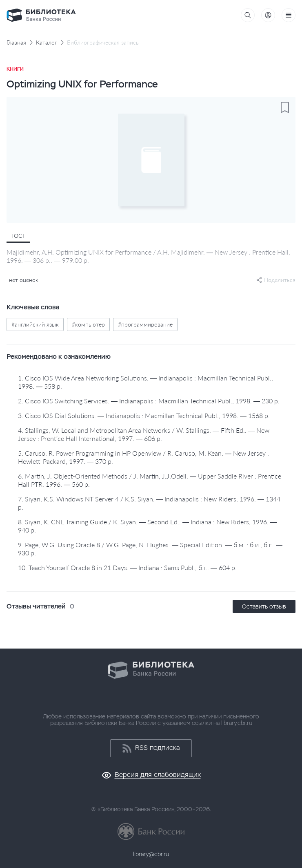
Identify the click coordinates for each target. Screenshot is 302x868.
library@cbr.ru (151, 854)
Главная (16, 43)
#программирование (145, 324)
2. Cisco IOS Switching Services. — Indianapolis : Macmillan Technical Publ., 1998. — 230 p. (149, 401)
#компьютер (88, 324)
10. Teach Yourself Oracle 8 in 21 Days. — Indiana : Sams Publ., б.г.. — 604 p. (127, 567)
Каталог (47, 43)
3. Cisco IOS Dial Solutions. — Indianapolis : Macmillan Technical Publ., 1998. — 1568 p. (144, 415)
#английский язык (35, 324)
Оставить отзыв (264, 606)
